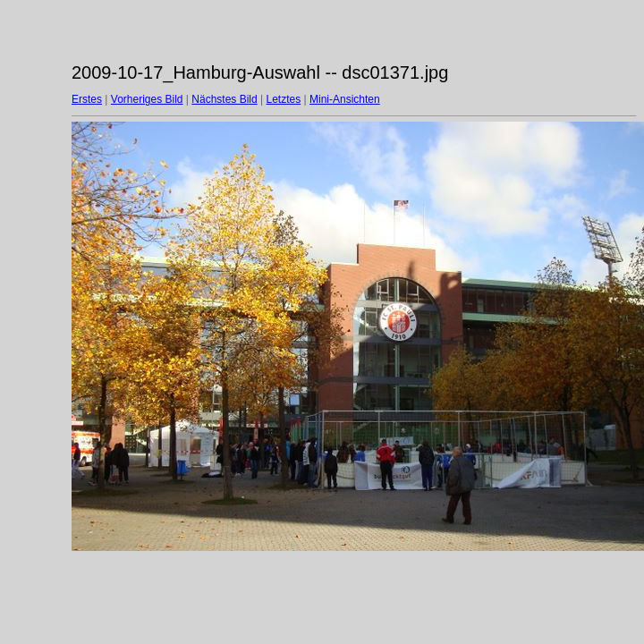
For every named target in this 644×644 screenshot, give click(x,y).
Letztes (284, 99)
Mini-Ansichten (345, 99)
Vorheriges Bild (147, 99)
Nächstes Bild (224, 99)
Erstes (87, 99)
